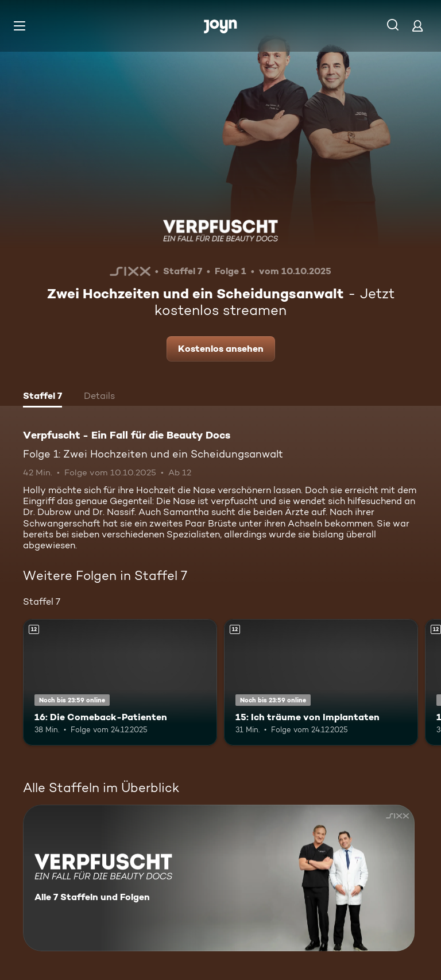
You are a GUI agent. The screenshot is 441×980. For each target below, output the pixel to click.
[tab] (42, 397)
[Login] (417, 26)
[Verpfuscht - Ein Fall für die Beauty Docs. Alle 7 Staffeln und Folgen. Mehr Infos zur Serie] (219, 878)
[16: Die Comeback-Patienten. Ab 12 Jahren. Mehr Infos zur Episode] (120, 682)
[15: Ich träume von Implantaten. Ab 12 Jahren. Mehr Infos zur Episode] (321, 682)
